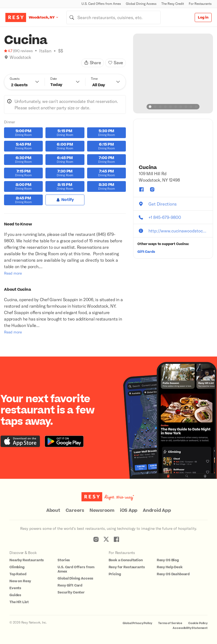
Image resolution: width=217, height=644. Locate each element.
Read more (13, 273)
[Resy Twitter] (106, 539)
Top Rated (18, 574)
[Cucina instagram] (152, 189)
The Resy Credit (173, 4)
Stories (64, 560)
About (53, 510)
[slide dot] (150, 107)
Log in (203, 17)
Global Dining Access (141, 4)
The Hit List (19, 602)
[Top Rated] (23, 64)
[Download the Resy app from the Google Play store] (64, 441)
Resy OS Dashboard (173, 574)
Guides (15, 595)
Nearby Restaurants (27, 560)
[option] (173, 73)
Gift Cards (146, 252)
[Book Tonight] (6, 64)
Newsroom (102, 510)
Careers (75, 510)
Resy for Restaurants (127, 567)
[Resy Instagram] (96, 539)
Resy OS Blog (168, 560)
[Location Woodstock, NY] (48, 17)
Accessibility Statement (190, 628)
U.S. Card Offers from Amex (101, 4)
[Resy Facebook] (116, 539)
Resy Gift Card (70, 585)
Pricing (115, 574)
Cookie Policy (198, 623)
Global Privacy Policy (137, 623)
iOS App (129, 510)
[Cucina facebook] (141, 189)
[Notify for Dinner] (65, 200)
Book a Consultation (126, 560)
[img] (6, 57)
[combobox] (113, 17)
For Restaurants (200, 4)
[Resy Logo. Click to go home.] (16, 17)
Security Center (71, 592)
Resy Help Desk (170, 567)
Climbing (17, 567)
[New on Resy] (17, 64)
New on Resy (20, 581)
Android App (157, 510)
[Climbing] (12, 64)
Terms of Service (170, 623)
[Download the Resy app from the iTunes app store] (20, 441)
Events (15, 588)
